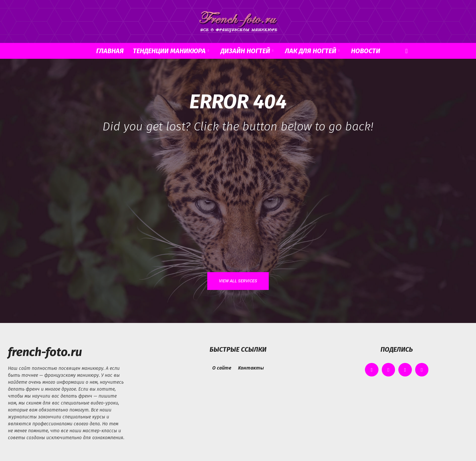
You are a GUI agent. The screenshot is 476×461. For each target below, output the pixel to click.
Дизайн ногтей (247, 51)
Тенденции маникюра (171, 51)
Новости (366, 51)
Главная (110, 51)
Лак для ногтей (312, 51)
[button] (407, 51)
